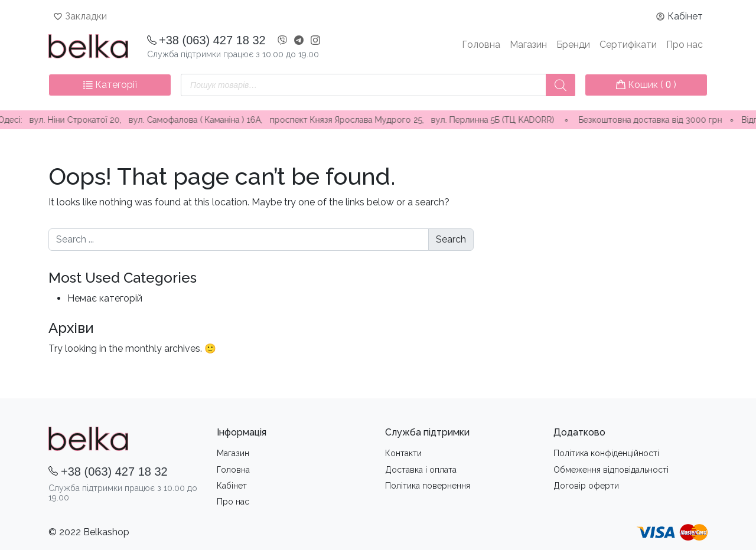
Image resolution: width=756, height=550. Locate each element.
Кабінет (685, 16)
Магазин (528, 45)
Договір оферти (586, 486)
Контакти (403, 453)
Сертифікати (628, 45)
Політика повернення (428, 486)
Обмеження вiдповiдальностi (611, 470)
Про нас (685, 45)
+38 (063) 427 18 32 (212, 40)
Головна (481, 45)
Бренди (573, 45)
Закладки (86, 16)
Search (451, 239)
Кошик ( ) (646, 85)
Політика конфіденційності (606, 453)
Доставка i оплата (421, 470)
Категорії (110, 85)
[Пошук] (561, 85)
